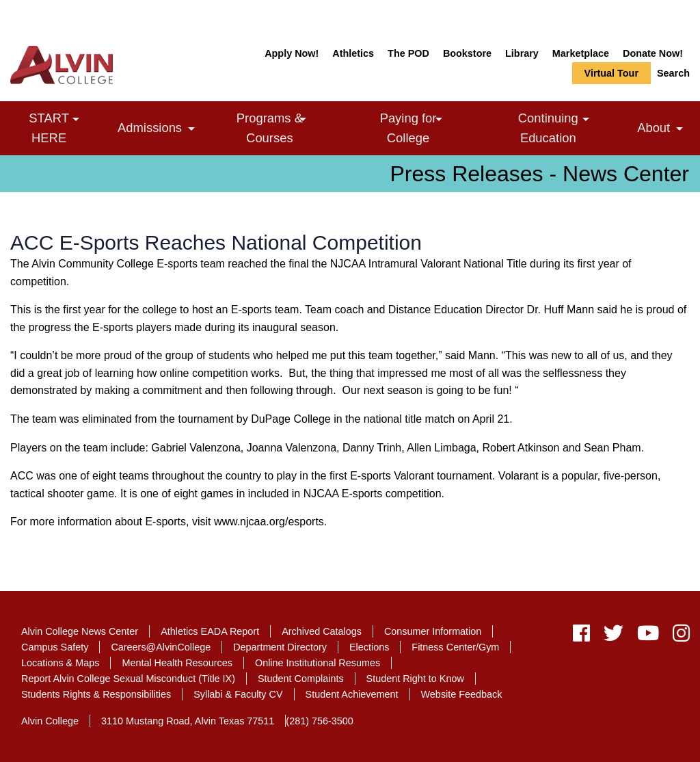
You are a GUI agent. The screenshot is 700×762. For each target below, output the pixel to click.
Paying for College (430, 127)
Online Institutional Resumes (318, 663)
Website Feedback (462, 694)
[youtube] (648, 636)
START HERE (68, 127)
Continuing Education (573, 127)
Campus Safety (55, 647)
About (663, 130)
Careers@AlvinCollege (161, 647)
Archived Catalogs (322, 631)
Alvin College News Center (80, 631)
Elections (369, 647)
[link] (76, 119)
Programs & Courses (292, 127)
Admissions (160, 130)
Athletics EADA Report (210, 631)
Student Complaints (301, 679)
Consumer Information (433, 631)
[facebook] (581, 636)
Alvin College (50, 721)
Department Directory (280, 647)
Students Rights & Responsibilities (96, 694)
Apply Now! (292, 53)
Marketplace (581, 53)
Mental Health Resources (177, 663)
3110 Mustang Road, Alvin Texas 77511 (188, 721)
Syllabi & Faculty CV (238, 694)
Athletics (353, 53)
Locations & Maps (60, 663)
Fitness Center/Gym (455, 647)
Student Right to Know (415, 679)
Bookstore (467, 53)
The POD (408, 53)
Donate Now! (653, 53)
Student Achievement (352, 694)
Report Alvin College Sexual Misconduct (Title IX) (128, 679)
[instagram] (678, 636)
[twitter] (614, 636)
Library (522, 53)
